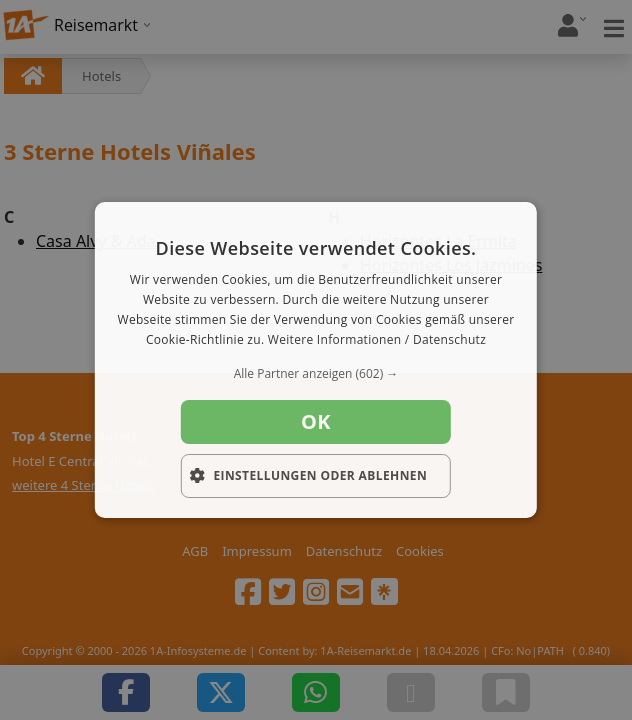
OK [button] (316, 421)
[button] (316, 374)
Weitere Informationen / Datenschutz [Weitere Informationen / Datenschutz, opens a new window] (377, 339)
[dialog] (316, 360)
